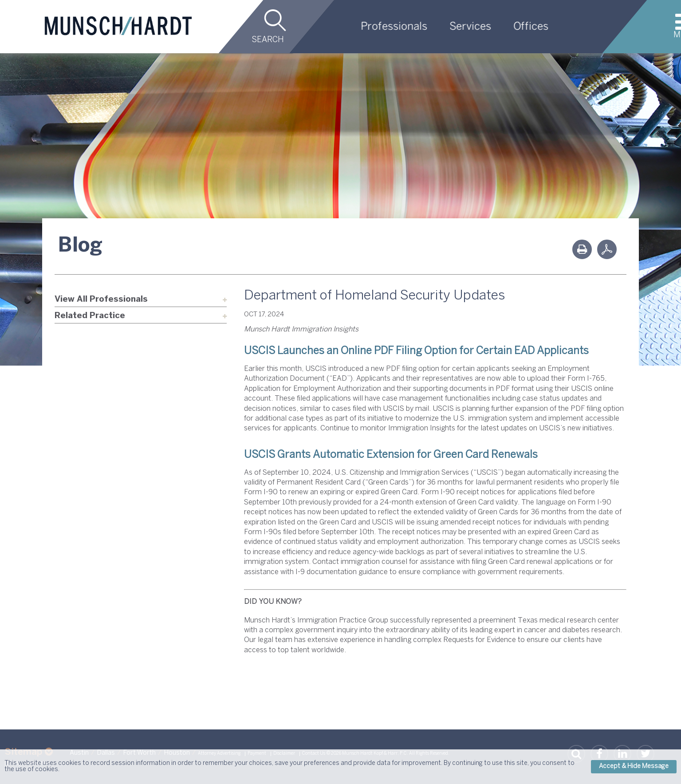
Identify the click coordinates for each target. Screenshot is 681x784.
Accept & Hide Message (634, 766)
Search (268, 40)
